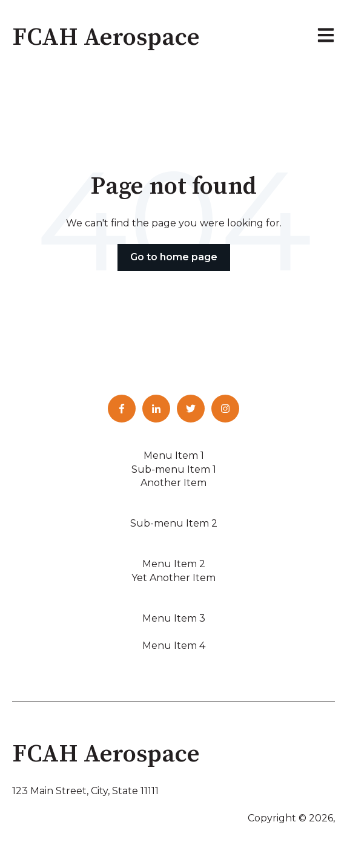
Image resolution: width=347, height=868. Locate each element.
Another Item (173, 483)
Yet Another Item (173, 578)
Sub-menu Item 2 (174, 523)
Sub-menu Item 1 (174, 469)
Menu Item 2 (174, 564)
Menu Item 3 (174, 618)
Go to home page (174, 257)
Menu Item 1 (174, 455)
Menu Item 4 (174, 646)
